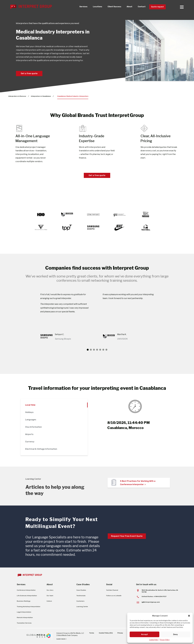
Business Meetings (24, 601)
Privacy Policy (165, 640)
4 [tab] (97, 350)
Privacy (120, 633)
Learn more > (61, 639)
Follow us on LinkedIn (114, 596)
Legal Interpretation (24, 612)
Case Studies (81, 590)
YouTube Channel (112, 590)
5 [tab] (100, 350)
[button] (189, 616)
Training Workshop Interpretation (29, 607)
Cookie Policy (154, 640)
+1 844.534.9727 (160, 596)
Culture (49, 601)
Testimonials (81, 596)
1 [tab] (88, 350)
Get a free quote (29, 73)
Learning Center (82, 607)
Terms (91, 633)
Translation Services (24, 623)
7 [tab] (106, 350)
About (127, 7)
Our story (50, 590)
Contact (140, 7)
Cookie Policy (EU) (106, 633)
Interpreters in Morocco (17, 96)
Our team (50, 596)
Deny (175, 634)
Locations (93, 7)
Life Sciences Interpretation (27, 596)
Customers (80, 601)
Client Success (111, 7)
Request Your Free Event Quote (127, 536)
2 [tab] (91, 350)
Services (78, 7)
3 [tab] (94, 350)
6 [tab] (103, 350)
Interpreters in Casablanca (41, 96)
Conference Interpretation (26, 590)
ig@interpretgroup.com (151, 602)
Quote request (157, 7)
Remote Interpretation (25, 617)
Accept (145, 634)
